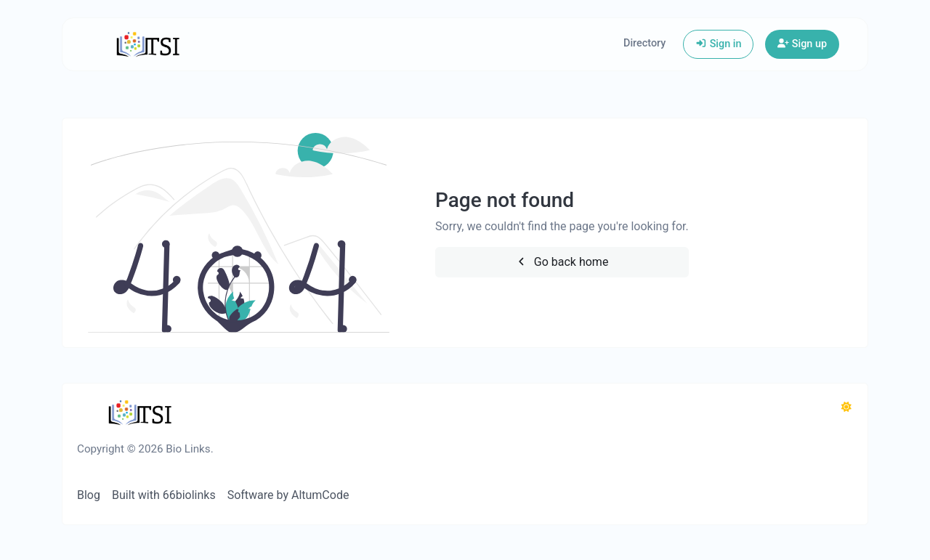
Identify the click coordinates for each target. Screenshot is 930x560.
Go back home (562, 262)
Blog (89, 495)
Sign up (802, 44)
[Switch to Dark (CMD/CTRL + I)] (846, 407)
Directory (644, 43)
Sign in (718, 44)
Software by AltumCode (288, 495)
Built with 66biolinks (164, 495)
